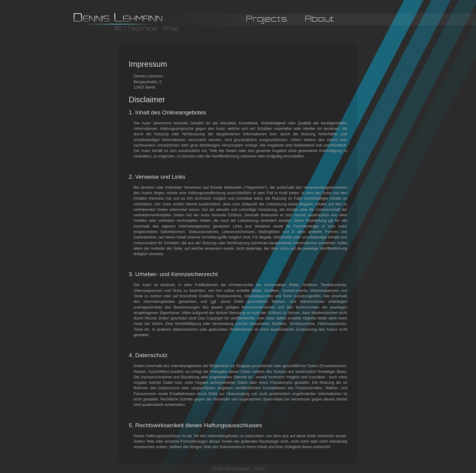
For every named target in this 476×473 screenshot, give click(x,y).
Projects (267, 19)
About (320, 19)
